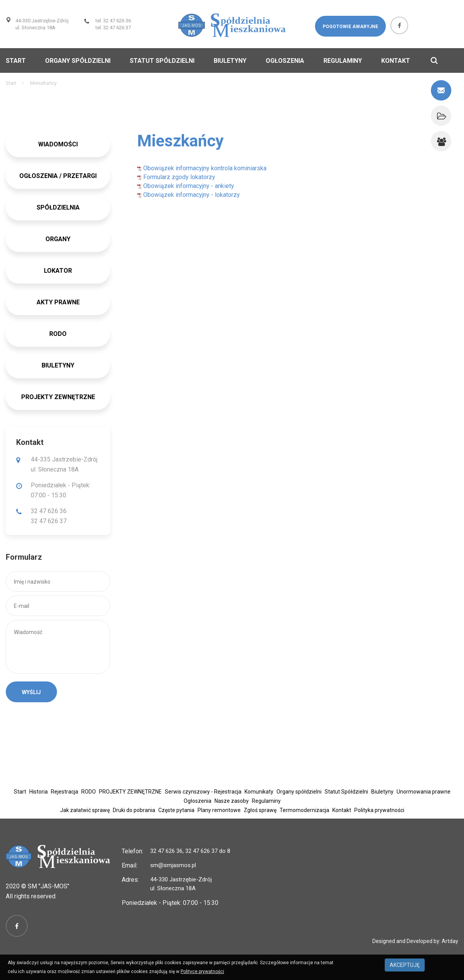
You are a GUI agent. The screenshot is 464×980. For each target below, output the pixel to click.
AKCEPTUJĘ (405, 965)
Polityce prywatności (202, 972)
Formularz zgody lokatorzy (176, 177)
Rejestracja (64, 792)
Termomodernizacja (304, 810)
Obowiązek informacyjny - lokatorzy (188, 195)
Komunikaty (259, 792)
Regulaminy (343, 61)
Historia (39, 792)
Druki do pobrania (134, 810)
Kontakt (396, 61)
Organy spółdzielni (78, 61)
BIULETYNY (58, 365)
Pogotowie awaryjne (350, 27)
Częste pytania (176, 810)
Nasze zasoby (232, 801)
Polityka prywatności (379, 810)
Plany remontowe (219, 810)
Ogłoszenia (285, 61)
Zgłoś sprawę (260, 810)
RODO (89, 792)
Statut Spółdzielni (162, 61)
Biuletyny (230, 61)
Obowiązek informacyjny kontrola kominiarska (202, 168)
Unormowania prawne (424, 792)
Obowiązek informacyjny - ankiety (186, 186)
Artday (450, 941)
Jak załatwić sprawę (85, 810)
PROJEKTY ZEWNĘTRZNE (58, 397)
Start (16, 61)
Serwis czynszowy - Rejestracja (203, 792)
